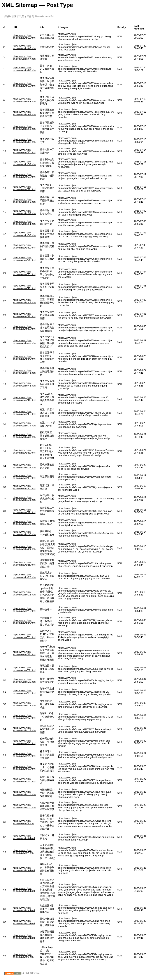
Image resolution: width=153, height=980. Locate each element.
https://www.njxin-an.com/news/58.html (24, 176)
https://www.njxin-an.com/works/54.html (24, 223)
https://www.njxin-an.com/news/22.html (24, 653)
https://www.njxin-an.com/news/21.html (24, 669)
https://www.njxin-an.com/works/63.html (24, 113)
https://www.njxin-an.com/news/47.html (24, 315)
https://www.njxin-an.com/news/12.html (24, 780)
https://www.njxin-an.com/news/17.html (24, 717)
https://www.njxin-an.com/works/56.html (24, 200)
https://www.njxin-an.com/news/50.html (24, 273)
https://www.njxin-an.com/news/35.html (24, 477)
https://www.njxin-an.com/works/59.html (24, 163)
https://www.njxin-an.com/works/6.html (24, 869)
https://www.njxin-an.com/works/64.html (24, 100)
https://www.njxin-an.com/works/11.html (24, 793)
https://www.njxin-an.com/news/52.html (24, 246)
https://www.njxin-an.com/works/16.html (24, 729)
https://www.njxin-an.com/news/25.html (24, 610)
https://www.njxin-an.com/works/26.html (24, 593)
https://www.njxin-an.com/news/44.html (24, 357)
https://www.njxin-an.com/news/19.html (24, 692)
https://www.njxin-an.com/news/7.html (23, 852)
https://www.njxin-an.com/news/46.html (24, 328)
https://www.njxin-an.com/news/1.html (23, 956)
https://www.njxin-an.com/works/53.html (24, 234)
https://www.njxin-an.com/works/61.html (24, 141)
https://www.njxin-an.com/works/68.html (24, 47)
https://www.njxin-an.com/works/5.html (24, 890)
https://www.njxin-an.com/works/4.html (24, 909)
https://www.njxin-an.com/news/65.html (24, 85)
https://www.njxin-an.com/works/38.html (24, 436)
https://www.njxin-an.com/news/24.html (24, 621)
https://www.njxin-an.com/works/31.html (24, 523)
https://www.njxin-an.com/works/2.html (24, 937)
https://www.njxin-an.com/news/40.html (24, 413)
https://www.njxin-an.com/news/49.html (24, 287)
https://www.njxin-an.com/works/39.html (24, 424)
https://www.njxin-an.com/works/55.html (24, 212)
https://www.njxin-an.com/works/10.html (24, 806)
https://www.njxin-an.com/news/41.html (24, 399)
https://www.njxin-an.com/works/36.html (24, 466)
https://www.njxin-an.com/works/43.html (24, 371)
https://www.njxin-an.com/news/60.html (24, 151)
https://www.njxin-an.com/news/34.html (24, 487)
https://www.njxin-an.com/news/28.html (24, 563)
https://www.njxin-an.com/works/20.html (24, 680)
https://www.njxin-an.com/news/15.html (24, 742)
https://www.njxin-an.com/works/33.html (24, 499)
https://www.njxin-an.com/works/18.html (24, 704)
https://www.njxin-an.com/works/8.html (24, 837)
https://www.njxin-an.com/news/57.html (24, 188)
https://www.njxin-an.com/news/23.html (24, 636)
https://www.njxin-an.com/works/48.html (24, 301)
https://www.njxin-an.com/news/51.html (24, 259)
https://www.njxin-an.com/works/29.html (24, 548)
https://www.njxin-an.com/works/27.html (24, 576)
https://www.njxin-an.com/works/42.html (24, 384)
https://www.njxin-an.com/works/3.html (24, 922)
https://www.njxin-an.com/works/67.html (24, 57)
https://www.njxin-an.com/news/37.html (24, 451)
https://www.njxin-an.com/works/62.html (24, 128)
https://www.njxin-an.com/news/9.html (23, 822)
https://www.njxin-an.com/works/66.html (24, 69)
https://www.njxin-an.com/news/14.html (24, 755)
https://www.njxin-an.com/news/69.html (24, 36)
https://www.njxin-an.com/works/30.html (24, 533)
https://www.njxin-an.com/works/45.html (24, 342)
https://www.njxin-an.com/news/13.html (24, 768)
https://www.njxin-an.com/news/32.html (24, 511)
